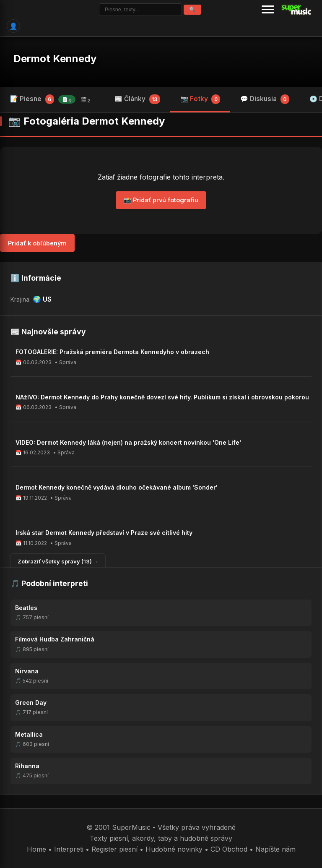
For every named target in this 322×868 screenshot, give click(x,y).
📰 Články (137, 99)
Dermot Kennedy (55, 59)
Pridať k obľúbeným (37, 243)
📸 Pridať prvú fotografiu (161, 200)
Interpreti (69, 849)
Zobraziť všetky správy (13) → (58, 561)
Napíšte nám (275, 849)
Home (36, 849)
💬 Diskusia (265, 99)
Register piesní (114, 849)
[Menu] (268, 10)
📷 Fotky (200, 99)
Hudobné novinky (174, 849)
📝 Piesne (52, 99)
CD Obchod (229, 849)
